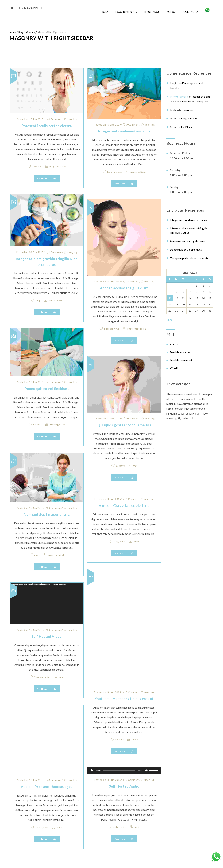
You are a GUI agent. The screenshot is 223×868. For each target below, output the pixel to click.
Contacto (191, 12)
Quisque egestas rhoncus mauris (124, 425)
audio (60, 827)
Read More (47, 178)
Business (117, 172)
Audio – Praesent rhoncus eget (47, 787)
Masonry (30, 32)
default (52, 300)
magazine (54, 167)
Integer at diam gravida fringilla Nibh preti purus (189, 230)
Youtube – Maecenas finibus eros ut (124, 699)
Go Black (187, 127)
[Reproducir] (92, 770)
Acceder (175, 344)
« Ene (169, 320)
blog (110, 172)
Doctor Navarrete (26, 8)
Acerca (172, 12)
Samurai (188, 110)
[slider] (119, 770)
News (63, 167)
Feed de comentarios (182, 360)
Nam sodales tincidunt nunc (47, 514)
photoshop (133, 329)
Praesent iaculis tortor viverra (47, 126)
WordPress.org (179, 368)
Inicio (104, 12)
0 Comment (53, 119)
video (123, 541)
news (117, 329)
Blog (21, 32)
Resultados (152, 12)
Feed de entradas (180, 352)
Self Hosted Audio (124, 786)
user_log (72, 119)
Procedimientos (126, 12)
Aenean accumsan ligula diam (124, 288)
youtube (120, 740)
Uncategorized (58, 425)
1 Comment (54, 252)
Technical (144, 329)
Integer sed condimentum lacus (124, 131)
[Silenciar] (147, 770)
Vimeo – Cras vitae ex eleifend (124, 505)
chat (135, 466)
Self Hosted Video (47, 636)
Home (13, 32)
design (47, 677)
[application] (47, 603)
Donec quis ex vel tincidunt (47, 389)
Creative (37, 167)
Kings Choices (189, 118)
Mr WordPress (179, 96)
